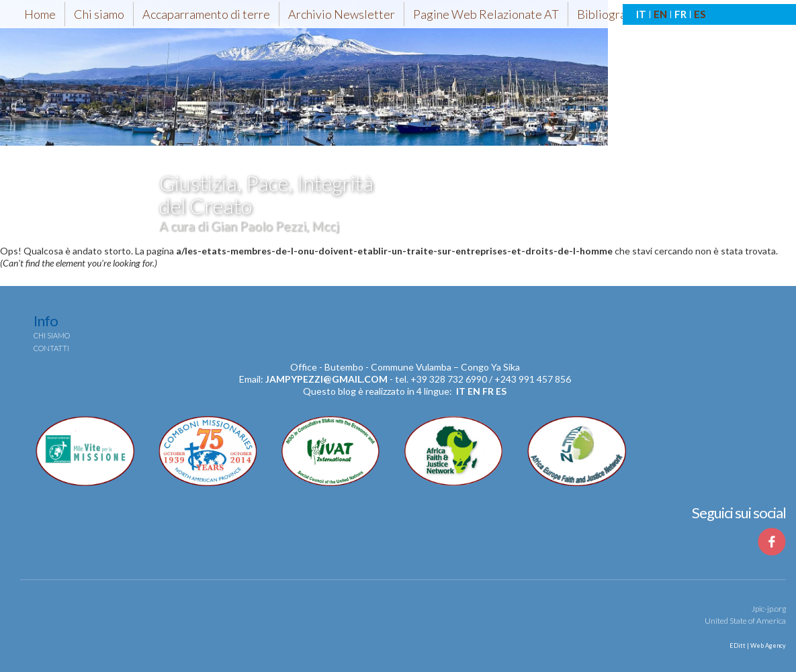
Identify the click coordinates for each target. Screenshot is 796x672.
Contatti (51, 348)
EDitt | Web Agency (757, 645)
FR (680, 14)
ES (700, 14)
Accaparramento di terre (206, 14)
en (474, 391)
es (501, 391)
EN (660, 14)
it (461, 391)
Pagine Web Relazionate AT (486, 14)
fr (488, 391)
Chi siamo (99, 14)
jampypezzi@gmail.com (326, 379)
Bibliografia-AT (617, 14)
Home (40, 14)
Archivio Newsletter (342, 14)
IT (641, 14)
